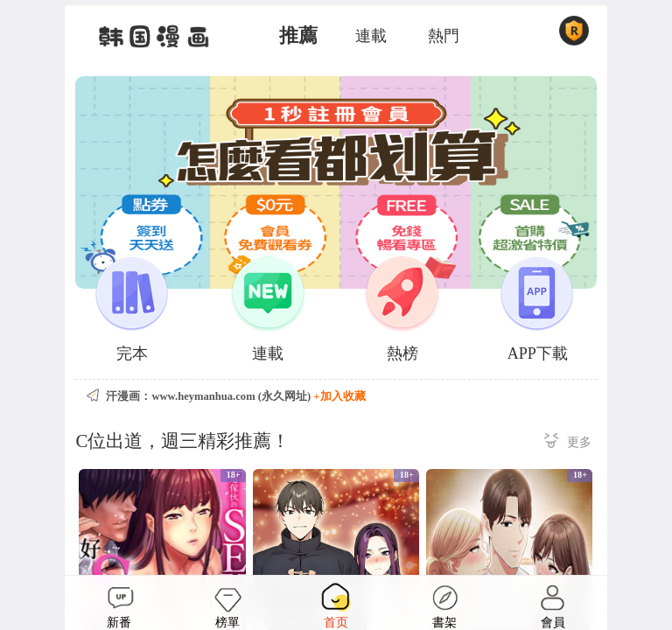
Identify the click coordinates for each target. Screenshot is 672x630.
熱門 (444, 36)
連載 (371, 36)
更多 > (568, 443)
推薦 (298, 36)
